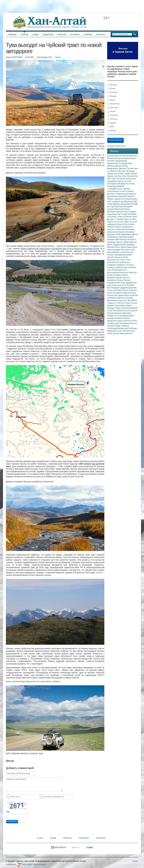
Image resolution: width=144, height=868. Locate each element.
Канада (112, 96)
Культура (62, 34)
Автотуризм (119, 295)
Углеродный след (115, 237)
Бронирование (114, 156)
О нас (40, 838)
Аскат (124, 176)
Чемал (129, 305)
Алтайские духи (121, 267)
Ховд (114, 214)
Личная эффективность (122, 333)
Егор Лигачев (127, 298)
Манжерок (130, 232)
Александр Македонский (118, 328)
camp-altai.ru (46, 681)
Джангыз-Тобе (122, 166)
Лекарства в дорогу (116, 321)
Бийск (123, 305)
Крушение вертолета (122, 313)
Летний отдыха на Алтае (118, 257)
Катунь (119, 224)
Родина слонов (114, 305)
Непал (111, 111)
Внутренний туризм (116, 158)
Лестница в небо (128, 250)
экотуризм (112, 224)
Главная (12, 34)
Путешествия (131, 156)
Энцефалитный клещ (116, 283)
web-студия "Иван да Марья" (32, 864)
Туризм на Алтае (124, 181)
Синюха (111, 267)
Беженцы (124, 239)
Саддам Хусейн (120, 245)
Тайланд (112, 119)
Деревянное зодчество (117, 300)
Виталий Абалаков (130, 308)
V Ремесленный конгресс (125, 194)
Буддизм (124, 288)
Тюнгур (110, 313)
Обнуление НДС (130, 201)
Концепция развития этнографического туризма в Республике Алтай (119, 189)
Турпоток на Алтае (115, 222)
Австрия (112, 85)
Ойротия (131, 196)
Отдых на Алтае (130, 222)
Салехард (133, 328)
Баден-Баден (128, 237)
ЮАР (111, 127)
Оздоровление (121, 161)
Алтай (123, 156)
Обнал (110, 204)
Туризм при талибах (116, 173)
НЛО (127, 285)
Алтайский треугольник (126, 179)
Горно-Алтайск (130, 219)
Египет (112, 89)
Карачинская (113, 163)
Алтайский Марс (126, 163)
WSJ (114, 270)
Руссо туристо (121, 247)
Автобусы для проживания (119, 323)
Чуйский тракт (122, 212)
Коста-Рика (113, 104)
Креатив (128, 321)
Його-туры (112, 179)
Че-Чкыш (130, 265)
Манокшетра (132, 176)
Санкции (111, 239)
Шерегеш (111, 232)
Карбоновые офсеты (129, 234)
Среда (35, 34)
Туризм (24, 34)
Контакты (101, 838)
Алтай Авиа (112, 311)
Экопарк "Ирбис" (114, 308)
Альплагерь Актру (115, 217)
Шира (132, 285)
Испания (112, 92)
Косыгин (130, 252)
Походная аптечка (122, 318)
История (75, 34)
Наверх (135, 861)
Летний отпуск (129, 331)
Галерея (88, 34)
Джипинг (123, 168)
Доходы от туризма (116, 219)
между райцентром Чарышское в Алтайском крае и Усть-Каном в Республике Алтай (60, 249)
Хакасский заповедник (125, 229)
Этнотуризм (112, 184)
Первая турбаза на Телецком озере (122, 199)
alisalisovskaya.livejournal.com (26, 681)
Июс (109, 288)
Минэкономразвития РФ (124, 204)
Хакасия (111, 227)
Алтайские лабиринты (117, 265)
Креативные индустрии (117, 196)
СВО (117, 239)
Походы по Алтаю (115, 316)
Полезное (84, 838)
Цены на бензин (131, 295)
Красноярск (132, 247)
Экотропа (111, 166)
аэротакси (112, 234)
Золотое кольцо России (127, 303)
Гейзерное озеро (114, 298)
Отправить (12, 822)
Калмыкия (116, 288)
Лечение (111, 161)
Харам (128, 173)
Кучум (127, 158)
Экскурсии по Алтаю (126, 184)
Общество (48, 34)
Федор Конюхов (124, 280)
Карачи (133, 158)
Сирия (126, 290)
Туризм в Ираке (123, 242)
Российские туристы (121, 293)
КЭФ (118, 234)
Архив (53, 838)
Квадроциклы (113, 168)
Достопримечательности (118, 272)
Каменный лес (119, 285)
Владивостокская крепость (119, 278)
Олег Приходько (128, 171)
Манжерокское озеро (116, 260)
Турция (112, 123)
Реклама (67, 838)
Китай (111, 100)
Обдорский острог (115, 331)
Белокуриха (121, 232)
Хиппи (134, 321)
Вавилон (133, 242)
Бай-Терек (118, 290)
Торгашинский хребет (123, 255)
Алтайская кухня (130, 217)
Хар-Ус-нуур (122, 214)
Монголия (113, 108)
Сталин (111, 255)
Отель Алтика (128, 224)
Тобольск (125, 326)
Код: (8, 812)
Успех (110, 333)
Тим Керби (132, 214)
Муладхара (112, 181)
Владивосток (121, 270)
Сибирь (118, 326)
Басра (110, 245)
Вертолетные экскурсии (128, 311)
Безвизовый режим (122, 209)
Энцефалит (112, 280)
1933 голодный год (115, 201)
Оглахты (119, 227)
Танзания (113, 115)
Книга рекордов (114, 250)
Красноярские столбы (117, 252)
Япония (112, 131)
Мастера (101, 34)
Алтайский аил (123, 262)
